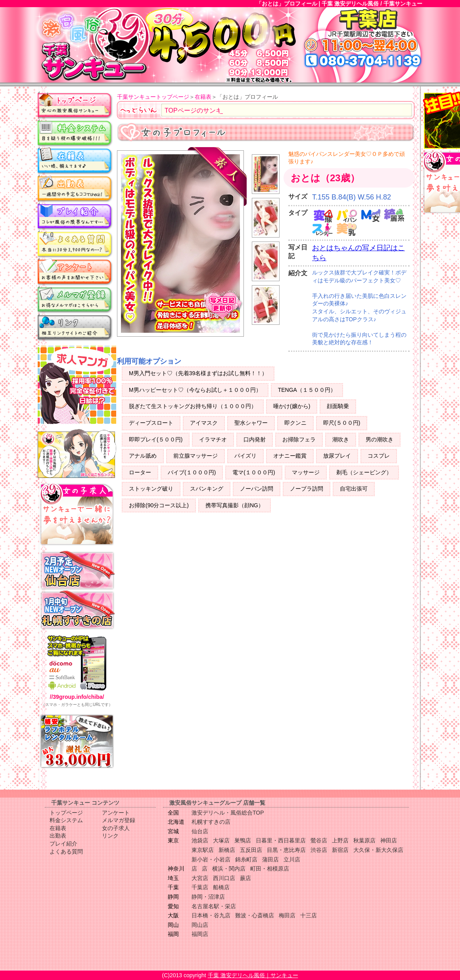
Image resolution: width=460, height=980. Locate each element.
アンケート (75, 272)
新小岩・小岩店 (211, 859)
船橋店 (221, 887)
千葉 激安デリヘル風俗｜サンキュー (253, 975)
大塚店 (221, 840)
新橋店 (227, 850)
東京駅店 (203, 850)
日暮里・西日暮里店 (281, 840)
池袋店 (200, 840)
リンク (75, 327)
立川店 (292, 859)
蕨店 (245, 878)
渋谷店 (319, 850)
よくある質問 (75, 244)
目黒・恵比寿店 (286, 850)
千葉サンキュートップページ (153, 97)
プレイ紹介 (75, 216)
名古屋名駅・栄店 (214, 906)
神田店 (389, 840)
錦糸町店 (246, 859)
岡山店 (200, 925)
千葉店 (200, 887)
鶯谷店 (319, 840)
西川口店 (224, 878)
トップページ (75, 105)
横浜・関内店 (229, 869)
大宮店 (200, 878)
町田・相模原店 (270, 869)
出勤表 (75, 188)
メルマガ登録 (75, 299)
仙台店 (200, 831)
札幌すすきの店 (211, 822)
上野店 (340, 840)
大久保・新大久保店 (378, 850)
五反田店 (251, 850)
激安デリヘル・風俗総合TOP (228, 813)
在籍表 (75, 161)
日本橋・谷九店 (211, 915)
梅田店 (287, 915)
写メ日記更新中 (223, 307)
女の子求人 (116, 828)
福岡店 (200, 934)
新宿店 (340, 850)
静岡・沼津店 (208, 897)
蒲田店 (270, 859)
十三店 (309, 915)
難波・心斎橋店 (255, 915)
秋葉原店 (364, 840)
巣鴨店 (243, 840)
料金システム (75, 133)
